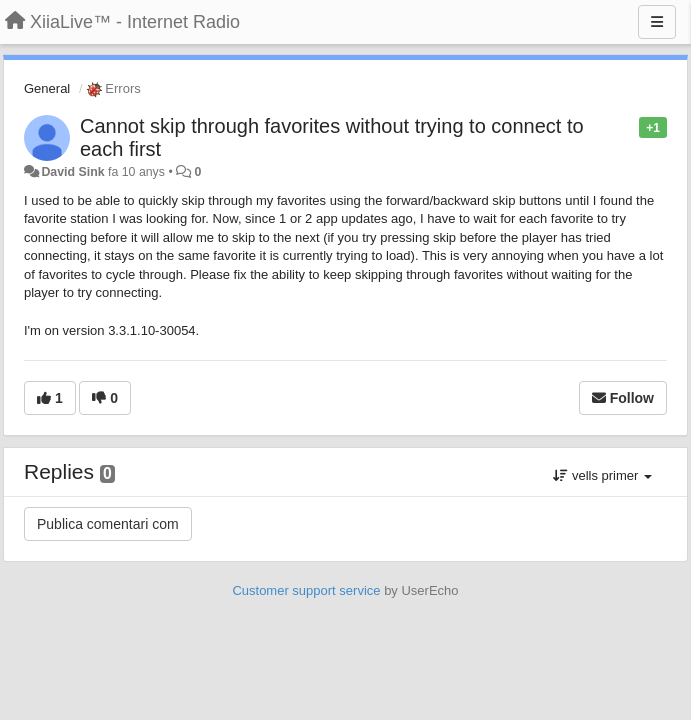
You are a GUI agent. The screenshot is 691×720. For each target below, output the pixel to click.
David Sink (72, 172)
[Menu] (657, 22)
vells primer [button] (602, 475)
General (47, 88)
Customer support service (306, 590)
